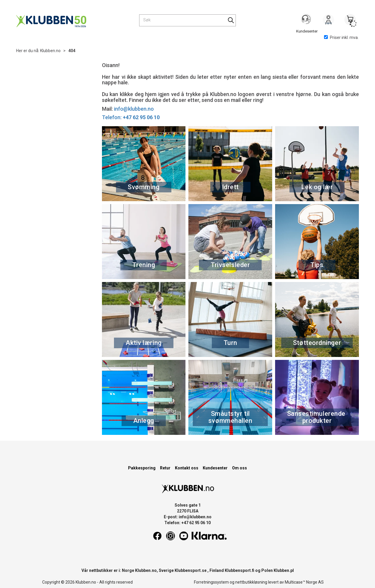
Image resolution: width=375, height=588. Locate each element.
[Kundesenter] (307, 20)
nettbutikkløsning (251, 582)
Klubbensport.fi (240, 570)
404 (72, 51)
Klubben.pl (284, 570)
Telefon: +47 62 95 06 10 (187, 523)
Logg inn (328, 21)
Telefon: (131, 117)
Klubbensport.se (191, 570)
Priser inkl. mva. (341, 37)
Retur (165, 468)
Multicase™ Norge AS (304, 582)
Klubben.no (50, 51)
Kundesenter (215, 468)
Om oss (240, 468)
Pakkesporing (142, 468)
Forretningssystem (211, 582)
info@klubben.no (134, 109)
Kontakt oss (187, 468)
